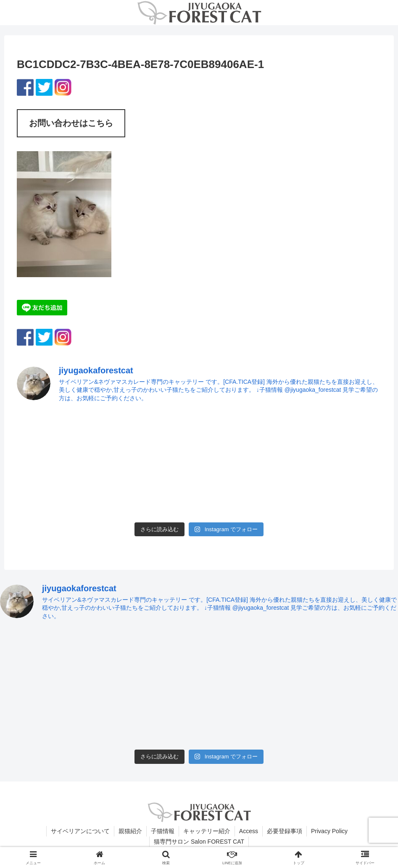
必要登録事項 (285, 831)
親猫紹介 (130, 831)
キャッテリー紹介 (207, 831)
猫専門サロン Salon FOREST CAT (199, 842)
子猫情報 (163, 831)
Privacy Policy (329, 831)
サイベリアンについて (80, 831)
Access (249, 831)
